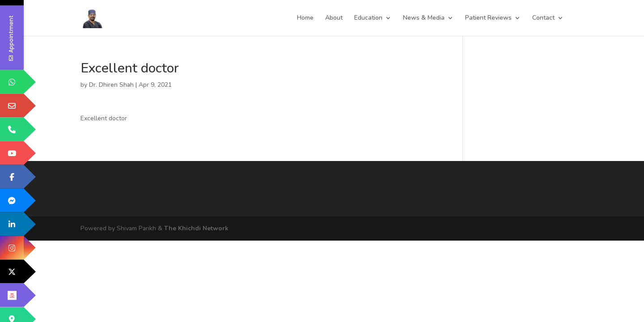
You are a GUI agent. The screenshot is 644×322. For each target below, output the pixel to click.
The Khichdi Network (196, 228)
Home (305, 18)
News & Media (424, 18)
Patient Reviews (488, 18)
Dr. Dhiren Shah (111, 85)
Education (368, 18)
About (334, 18)
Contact (543, 18)
